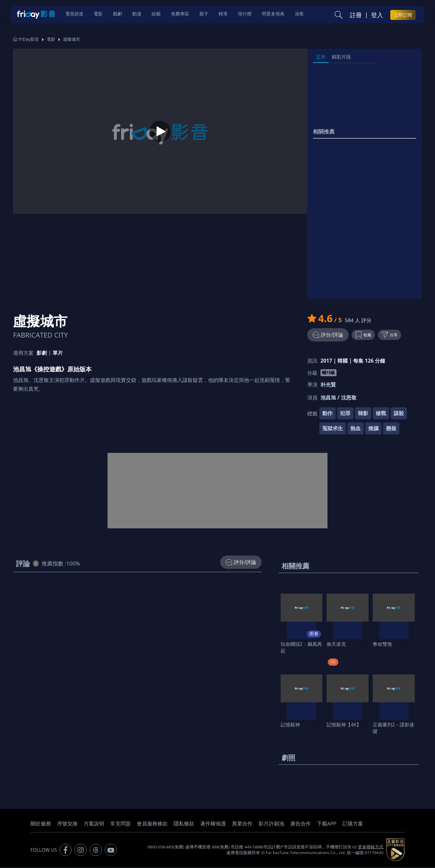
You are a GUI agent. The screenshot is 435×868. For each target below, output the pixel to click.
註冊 (356, 15)
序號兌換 (67, 824)
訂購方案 (353, 824)
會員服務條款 (152, 824)
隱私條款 (184, 824)
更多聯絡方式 (371, 848)
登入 (377, 15)
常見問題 (121, 824)
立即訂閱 (403, 15)
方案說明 (94, 824)
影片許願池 (271, 824)
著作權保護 (213, 824)
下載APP (327, 824)
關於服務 (41, 824)
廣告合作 (301, 824)
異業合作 (242, 824)
